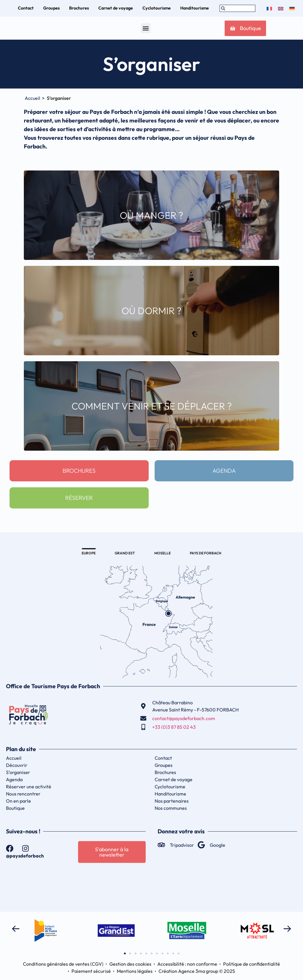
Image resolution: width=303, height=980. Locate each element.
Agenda (14, 779)
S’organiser (18, 772)
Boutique (15, 808)
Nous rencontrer (23, 794)
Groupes (164, 765)
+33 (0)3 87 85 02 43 (174, 727)
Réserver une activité (29, 787)
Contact (163, 758)
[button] (146, 28)
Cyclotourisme (170, 787)
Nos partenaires (172, 801)
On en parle (18, 801)
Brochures (165, 772)
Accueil (32, 98)
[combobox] (237, 8)
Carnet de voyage (174, 779)
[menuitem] (269, 8)
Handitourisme (170, 794)
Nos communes (171, 808)
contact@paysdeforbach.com (184, 718)
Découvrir (17, 765)
